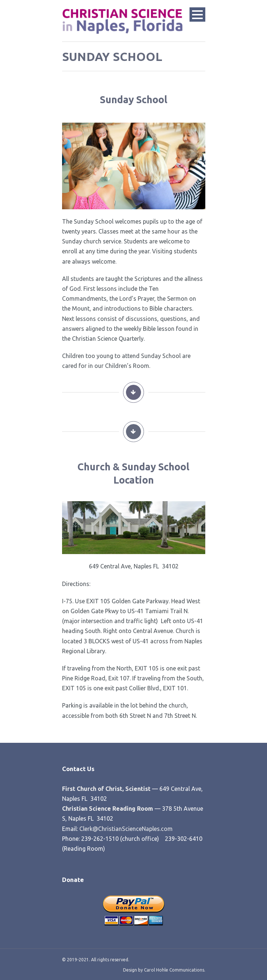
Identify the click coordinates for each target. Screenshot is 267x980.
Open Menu (197, 15)
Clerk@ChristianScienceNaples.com (126, 829)
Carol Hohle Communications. (174, 970)
